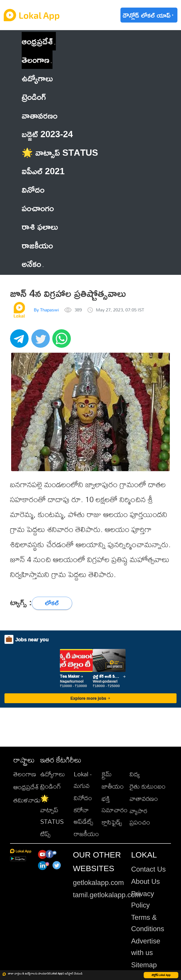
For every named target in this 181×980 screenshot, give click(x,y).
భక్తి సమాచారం (115, 804)
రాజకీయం (86, 834)
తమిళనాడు (27, 800)
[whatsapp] (63, 341)
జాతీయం (113, 786)
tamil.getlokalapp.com (107, 895)
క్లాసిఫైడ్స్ (112, 822)
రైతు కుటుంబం (148, 786)
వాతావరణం (144, 798)
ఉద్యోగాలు (53, 774)
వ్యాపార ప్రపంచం (140, 816)
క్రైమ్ (107, 774)
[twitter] (42, 341)
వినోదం (83, 798)
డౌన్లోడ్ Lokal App (161, 975)
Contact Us (148, 869)
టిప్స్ (45, 834)
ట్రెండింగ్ (51, 786)
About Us (146, 882)
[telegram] (21, 341)
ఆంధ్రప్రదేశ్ (37, 41)
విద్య (135, 774)
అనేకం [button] (33, 264)
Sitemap (144, 965)
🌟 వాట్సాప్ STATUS (52, 810)
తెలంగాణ (36, 60)
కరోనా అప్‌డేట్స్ (83, 815)
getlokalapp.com (98, 883)
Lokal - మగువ (83, 780)
